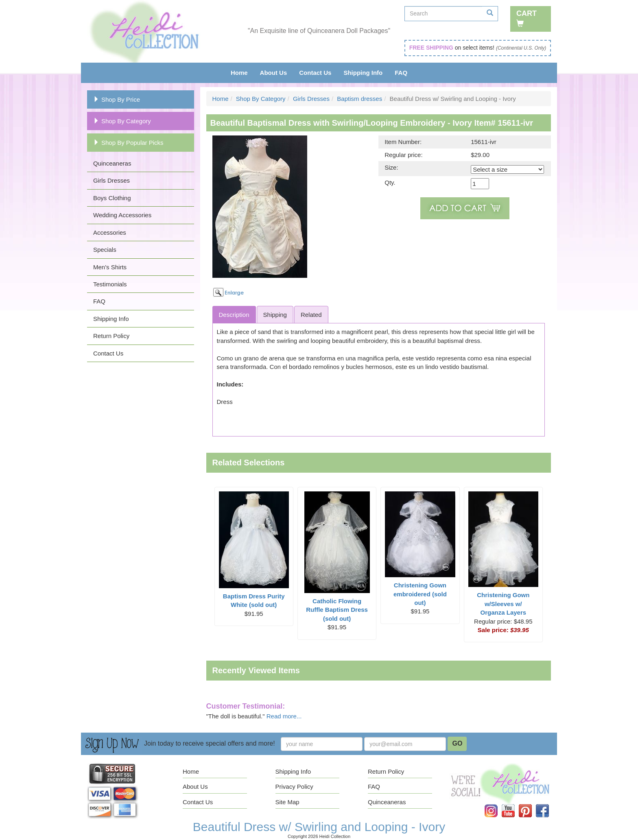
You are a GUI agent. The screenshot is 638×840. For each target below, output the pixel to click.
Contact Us (315, 73)
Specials (105, 250)
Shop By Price (117, 99)
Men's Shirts (110, 267)
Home (239, 73)
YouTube (514, 804)
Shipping (275, 315)
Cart (527, 18)
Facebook (548, 804)
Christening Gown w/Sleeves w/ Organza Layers (503, 604)
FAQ (401, 73)
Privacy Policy (294, 787)
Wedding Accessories (122, 215)
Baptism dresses (359, 99)
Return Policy (111, 336)
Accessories (110, 232)
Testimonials (110, 284)
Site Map (287, 802)
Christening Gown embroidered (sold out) (420, 594)
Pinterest (531, 804)
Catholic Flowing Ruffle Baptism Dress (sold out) (337, 610)
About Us (274, 73)
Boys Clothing (112, 198)
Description (234, 315)
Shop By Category (122, 121)
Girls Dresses (111, 180)
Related (311, 315)
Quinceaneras (112, 163)
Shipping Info (363, 73)
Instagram (497, 804)
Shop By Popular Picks (128, 143)
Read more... (284, 716)
